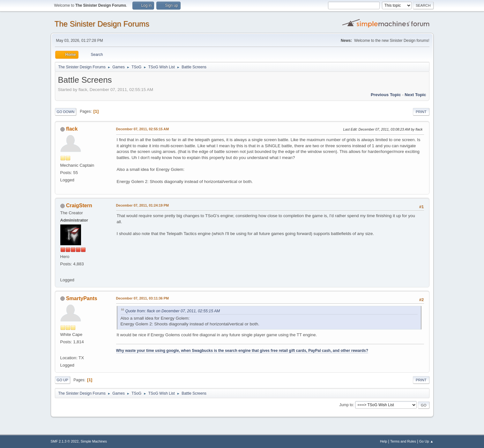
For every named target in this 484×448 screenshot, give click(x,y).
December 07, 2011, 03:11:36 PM (142, 298)
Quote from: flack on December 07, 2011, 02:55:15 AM (173, 311)
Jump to (346, 405)
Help (383, 441)
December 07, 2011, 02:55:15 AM (143, 129)
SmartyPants (82, 298)
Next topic (415, 95)
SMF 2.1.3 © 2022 (65, 441)
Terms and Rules (403, 441)
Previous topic (386, 95)
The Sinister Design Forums (102, 24)
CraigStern (79, 205)
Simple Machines (94, 441)
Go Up (63, 380)
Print (421, 112)
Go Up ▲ (426, 441)
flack (72, 129)
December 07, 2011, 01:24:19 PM (142, 205)
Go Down (66, 112)
